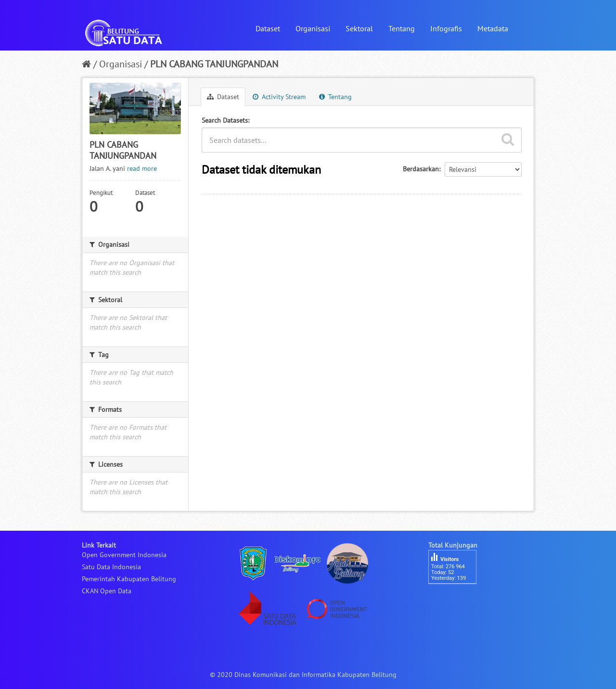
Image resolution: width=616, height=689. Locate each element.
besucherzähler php (457, 600)
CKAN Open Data (107, 591)
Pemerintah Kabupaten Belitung (129, 579)
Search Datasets (225, 120)
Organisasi (313, 28)
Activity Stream (279, 97)
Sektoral (359, 28)
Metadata (493, 28)
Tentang (402, 28)
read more (142, 168)
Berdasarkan (421, 169)
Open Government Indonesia (124, 555)
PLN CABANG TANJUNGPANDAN (214, 64)
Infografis (446, 28)
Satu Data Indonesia (111, 567)
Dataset (268, 28)
